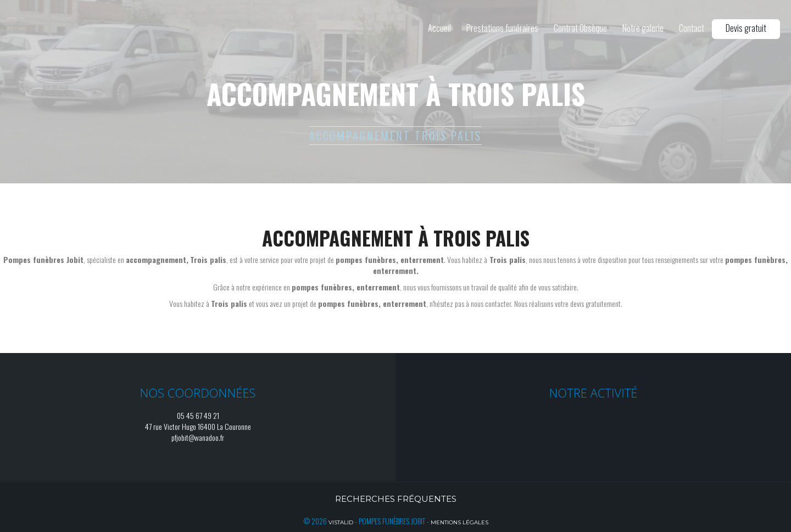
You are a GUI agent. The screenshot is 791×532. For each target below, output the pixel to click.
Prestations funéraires (502, 28)
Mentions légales (459, 522)
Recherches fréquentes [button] (396, 499)
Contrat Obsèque (580, 28)
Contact (692, 28)
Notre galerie (643, 28)
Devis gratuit (746, 28)
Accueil (439, 28)
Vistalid (341, 522)
